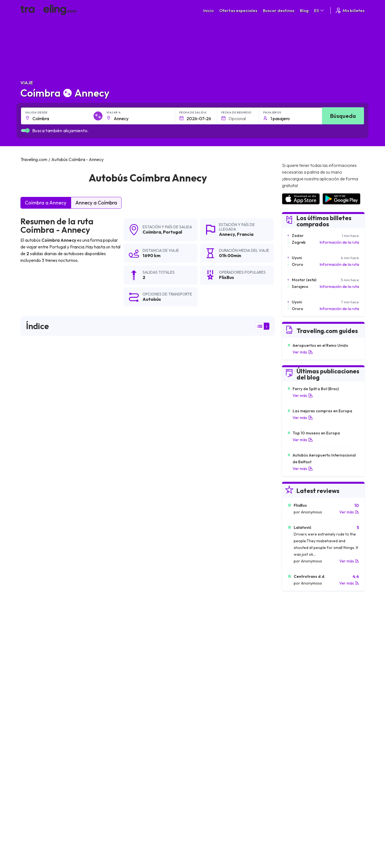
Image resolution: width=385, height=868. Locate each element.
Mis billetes (350, 11)
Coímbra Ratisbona (40, 676)
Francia (245, 234)
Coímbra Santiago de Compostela (139, 676)
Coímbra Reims (37, 734)
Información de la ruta (339, 242)
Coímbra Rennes (206, 734)
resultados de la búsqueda (232, 366)
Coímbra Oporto (207, 686)
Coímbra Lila (34, 724)
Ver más (303, 352)
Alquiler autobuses (302, 792)
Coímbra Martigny (39, 715)
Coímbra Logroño (39, 657)
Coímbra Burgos (206, 638)
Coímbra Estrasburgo (127, 734)
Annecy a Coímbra (96, 203)
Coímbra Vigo (204, 648)
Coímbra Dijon (120, 715)
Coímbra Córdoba (208, 667)
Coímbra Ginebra (123, 686)
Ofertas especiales (238, 11)
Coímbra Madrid (38, 638)
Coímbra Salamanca (126, 638)
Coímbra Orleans (123, 705)
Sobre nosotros (137, 780)
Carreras (294, 774)
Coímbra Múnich (206, 676)
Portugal (172, 232)
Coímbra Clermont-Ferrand (217, 695)
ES (319, 11)
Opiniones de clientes (305, 780)
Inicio (208, 11)
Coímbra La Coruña (209, 657)
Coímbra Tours (36, 695)
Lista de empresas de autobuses (314, 786)
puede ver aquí (76, 516)
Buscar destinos (279, 11)
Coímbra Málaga (38, 667)
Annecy (227, 234)
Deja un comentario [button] (243, 564)
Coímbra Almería (123, 657)
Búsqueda (343, 116)
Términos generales (222, 774)
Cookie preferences (222, 786)
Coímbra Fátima (122, 695)
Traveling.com (113, 842)
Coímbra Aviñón (206, 724)
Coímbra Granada (124, 667)
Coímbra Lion (35, 705)
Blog (304, 11)
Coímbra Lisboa (122, 724)
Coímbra (152, 232)
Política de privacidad (223, 780)
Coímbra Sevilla (121, 648)
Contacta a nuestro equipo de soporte (70, 798)
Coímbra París (36, 686)
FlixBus (31, 434)
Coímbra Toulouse (208, 715)
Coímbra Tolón (205, 705)
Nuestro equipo (136, 786)
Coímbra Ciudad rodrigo (45, 648)
